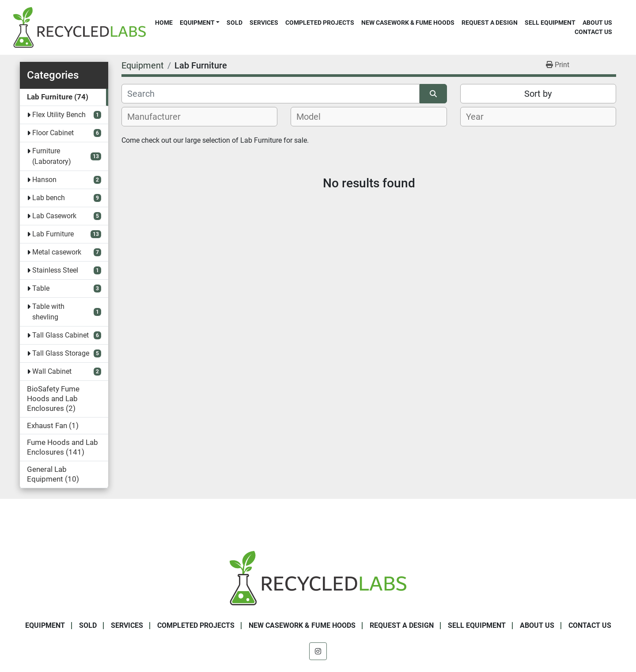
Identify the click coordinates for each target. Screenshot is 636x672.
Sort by (538, 94)
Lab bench (49, 198)
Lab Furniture (53, 234)
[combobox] (199, 117)
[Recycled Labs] (318, 578)
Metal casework (57, 252)
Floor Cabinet (53, 133)
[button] (200, 23)
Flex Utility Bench (59, 115)
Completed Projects (320, 23)
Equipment (197, 23)
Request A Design (490, 23)
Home (164, 23)
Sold (235, 23)
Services (264, 23)
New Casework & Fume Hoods (408, 23)
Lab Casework (54, 216)
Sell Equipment (550, 23)
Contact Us (593, 32)
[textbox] (159, 117)
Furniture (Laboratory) (52, 156)
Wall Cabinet (52, 371)
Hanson (44, 180)
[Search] (271, 94)
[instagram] (318, 651)
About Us (597, 23)
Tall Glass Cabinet (61, 335)
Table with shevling (48, 312)
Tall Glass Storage (61, 353)
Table (41, 288)
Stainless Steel (55, 270)
